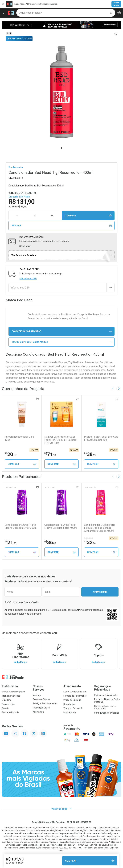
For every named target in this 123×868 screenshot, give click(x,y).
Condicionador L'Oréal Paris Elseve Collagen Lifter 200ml (21, 526)
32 (90, 542)
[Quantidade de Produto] (35, 216)
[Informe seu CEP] (57, 288)
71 (50, 454)
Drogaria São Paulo (19, 197)
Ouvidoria (7, 700)
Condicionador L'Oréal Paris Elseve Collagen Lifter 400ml (61, 526)
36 (50, 542)
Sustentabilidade (10, 712)
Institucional (10, 686)
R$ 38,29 (88, 538)
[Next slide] (119, 389)
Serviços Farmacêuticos (45, 703)
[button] (61, 92)
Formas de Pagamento (75, 696)
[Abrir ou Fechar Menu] (4, 13)
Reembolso (69, 704)
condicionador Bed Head (62, 331)
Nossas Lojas (8, 704)
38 (90, 454)
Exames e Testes (41, 699)
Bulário (5, 708)
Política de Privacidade (106, 695)
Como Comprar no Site (75, 692)
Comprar (88, 216)
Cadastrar (100, 592)
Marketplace (70, 712)
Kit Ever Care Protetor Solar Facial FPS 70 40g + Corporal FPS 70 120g (61, 440)
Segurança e (108, 688)
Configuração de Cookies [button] (107, 713)
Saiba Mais (25, 246)
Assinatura (38, 712)
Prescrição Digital (41, 708)
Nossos (46, 688)
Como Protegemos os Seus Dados (105, 707)
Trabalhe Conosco (11, 696)
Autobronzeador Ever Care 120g (19, 438)
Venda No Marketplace (13, 692)
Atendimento (72, 686)
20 (10, 454)
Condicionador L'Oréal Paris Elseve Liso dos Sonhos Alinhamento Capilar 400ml (100, 528)
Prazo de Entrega (72, 700)
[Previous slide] (113, 389)
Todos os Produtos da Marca (62, 342)
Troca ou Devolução (73, 708)
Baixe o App (116, 4)
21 (10, 542)
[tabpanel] (61, 92)
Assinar (62, 226)
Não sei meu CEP (28, 279)
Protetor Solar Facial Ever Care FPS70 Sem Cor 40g (101, 438)
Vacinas (37, 695)
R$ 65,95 (22, 207)
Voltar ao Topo (62, 809)
